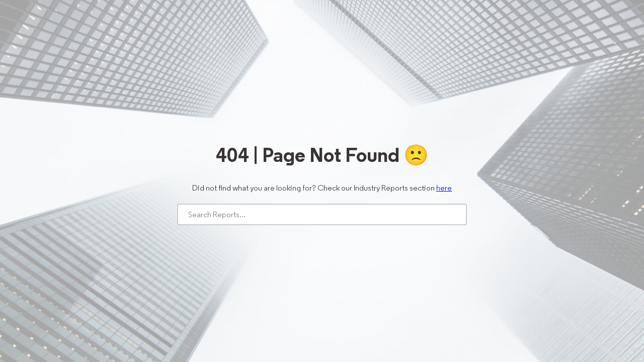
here (444, 188)
